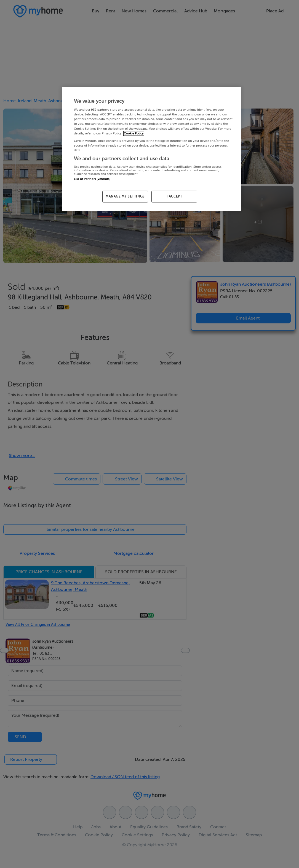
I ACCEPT (174, 196)
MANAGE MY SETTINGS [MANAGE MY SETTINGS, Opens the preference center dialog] (125, 196)
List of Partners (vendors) (92, 179)
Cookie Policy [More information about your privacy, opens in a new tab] (134, 133)
